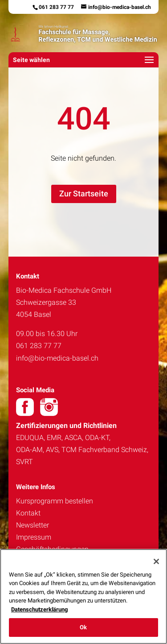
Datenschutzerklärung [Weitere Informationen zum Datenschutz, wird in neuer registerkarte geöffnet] (39, 609)
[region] (83, 596)
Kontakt (28, 513)
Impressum (34, 537)
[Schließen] (156, 561)
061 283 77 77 (56, 7)
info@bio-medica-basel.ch (57, 358)
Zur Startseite (84, 193)
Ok (83, 627)
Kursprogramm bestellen (55, 501)
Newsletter (33, 525)
